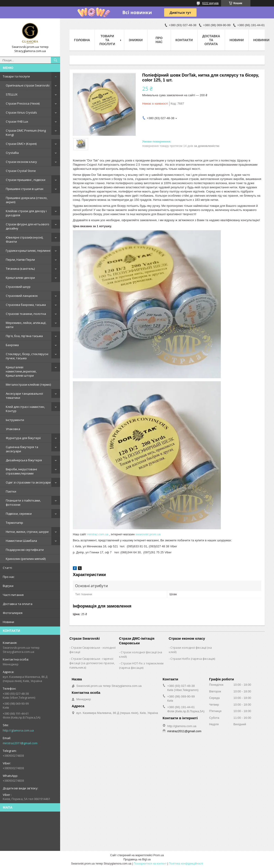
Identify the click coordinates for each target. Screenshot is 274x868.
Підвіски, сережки (19, 514)
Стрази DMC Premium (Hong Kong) (26, 133)
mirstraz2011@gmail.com (20, 743)
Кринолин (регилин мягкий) (26, 559)
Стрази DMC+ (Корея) (21, 144)
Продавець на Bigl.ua (137, 859)
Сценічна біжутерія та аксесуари (22, 449)
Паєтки (11, 491)
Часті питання (13, 595)
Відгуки (8, 586)
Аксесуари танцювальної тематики (24, 396)
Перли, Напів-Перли (20, 260)
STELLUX (12, 94)
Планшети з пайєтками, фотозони (23, 502)
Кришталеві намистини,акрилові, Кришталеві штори (21, 371)
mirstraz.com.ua (98, 534)
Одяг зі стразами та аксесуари (28, 482)
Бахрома (12, 345)
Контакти (184, 40)
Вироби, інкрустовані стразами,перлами (21, 471)
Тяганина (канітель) (20, 269)
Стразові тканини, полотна (26, 314)
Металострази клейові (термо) (28, 384)
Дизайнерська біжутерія (24, 460)
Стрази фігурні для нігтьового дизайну (28, 226)
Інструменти (15, 420)
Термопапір (14, 523)
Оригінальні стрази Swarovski (28, 85)
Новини (8, 622)
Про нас (9, 577)
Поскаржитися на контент (150, 864)
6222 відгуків (211, 3)
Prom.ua (159, 855)
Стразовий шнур (18, 287)
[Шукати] (55, 60)
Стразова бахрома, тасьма (26, 305)
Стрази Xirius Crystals (21, 112)
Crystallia (12, 153)
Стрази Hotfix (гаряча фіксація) (193, 659)
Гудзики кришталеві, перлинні (28, 251)
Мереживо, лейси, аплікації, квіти (26, 325)
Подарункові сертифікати (25, 550)
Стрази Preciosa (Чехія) (23, 103)
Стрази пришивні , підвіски (26, 180)
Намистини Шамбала (21, 541)
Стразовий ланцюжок (22, 296)
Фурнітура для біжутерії (23, 438)
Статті (7, 568)
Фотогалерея (13, 613)
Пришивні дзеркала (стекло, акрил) (27, 200)
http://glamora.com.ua (18, 730)
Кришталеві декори (20, 278)
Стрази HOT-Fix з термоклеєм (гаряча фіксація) (141, 665)
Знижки (136, 40)
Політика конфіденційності (186, 864)
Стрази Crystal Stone (21, 171)
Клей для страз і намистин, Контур (25, 409)
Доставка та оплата (18, 604)
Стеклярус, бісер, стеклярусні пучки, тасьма (27, 356)
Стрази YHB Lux (17, 121)
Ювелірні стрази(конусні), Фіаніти (25, 239)
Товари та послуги (16, 76)
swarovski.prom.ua (148, 534)
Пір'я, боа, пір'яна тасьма (24, 336)
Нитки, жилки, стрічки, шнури (27, 532)
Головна (82, 40)
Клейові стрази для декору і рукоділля (26, 213)
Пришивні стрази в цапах (25, 189)
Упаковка (13, 429)
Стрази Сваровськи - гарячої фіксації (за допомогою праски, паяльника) (92, 663)
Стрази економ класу (21, 162)
